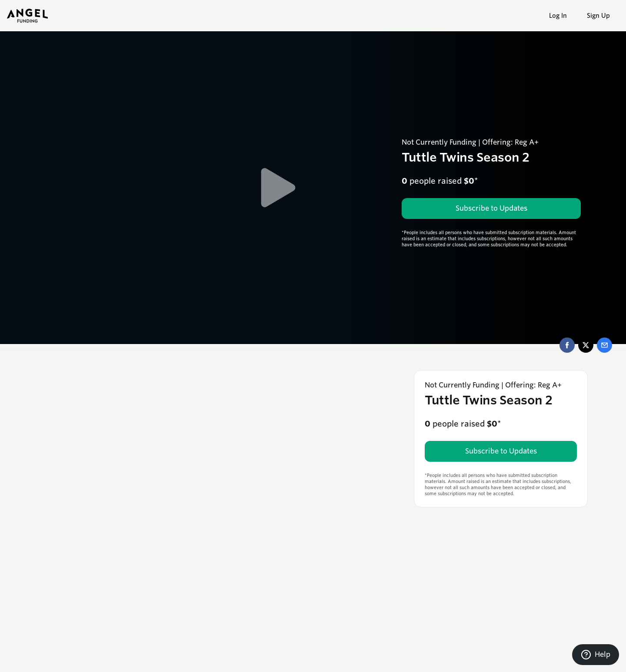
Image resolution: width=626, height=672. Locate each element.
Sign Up (598, 16)
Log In (558, 16)
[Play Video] (278, 188)
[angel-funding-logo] (27, 16)
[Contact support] (596, 655)
